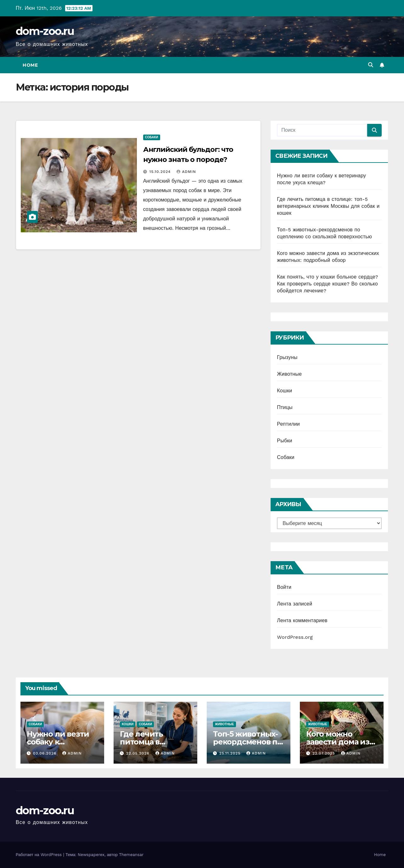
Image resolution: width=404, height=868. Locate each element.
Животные (289, 374)
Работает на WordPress (39, 855)
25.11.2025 (231, 753)
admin (186, 172)
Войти (284, 587)
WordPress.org (295, 637)
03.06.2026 (45, 753)
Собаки (152, 137)
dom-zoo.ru (45, 31)
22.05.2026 (139, 753)
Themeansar (131, 855)
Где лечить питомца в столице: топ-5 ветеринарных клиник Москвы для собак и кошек (328, 206)
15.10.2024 (161, 172)
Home (30, 65)
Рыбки (284, 441)
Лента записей (295, 604)
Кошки (284, 391)
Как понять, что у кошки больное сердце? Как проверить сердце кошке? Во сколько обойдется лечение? (327, 284)
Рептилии (288, 424)
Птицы (285, 407)
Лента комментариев (302, 620)
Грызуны (287, 357)
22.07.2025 (325, 753)
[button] (371, 65)
